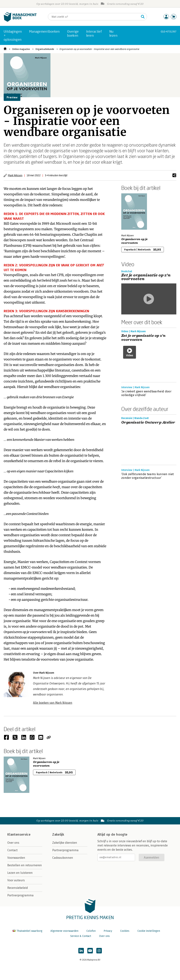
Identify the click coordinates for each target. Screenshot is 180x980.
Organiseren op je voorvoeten (134, 241)
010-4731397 (169, 31)
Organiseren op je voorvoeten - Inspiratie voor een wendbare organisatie (99, 49)
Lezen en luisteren (20, 873)
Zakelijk (58, 835)
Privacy (108, 931)
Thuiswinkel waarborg (28, 931)
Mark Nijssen (15, 175)
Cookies (125, 931)
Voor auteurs (16, 880)
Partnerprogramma (20, 895)
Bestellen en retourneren (25, 865)
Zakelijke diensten (65, 843)
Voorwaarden (16, 858)
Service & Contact (81, 936)
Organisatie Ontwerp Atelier (148, 422)
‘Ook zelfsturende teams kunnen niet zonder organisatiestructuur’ (148, 476)
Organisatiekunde (45, 49)
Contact (12, 850)
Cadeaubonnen (63, 858)
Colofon (91, 931)
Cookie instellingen (149, 931)
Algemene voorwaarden (64, 931)
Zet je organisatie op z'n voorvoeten (143, 338)
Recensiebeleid (18, 888)
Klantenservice (19, 835)
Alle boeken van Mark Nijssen (53, 703)
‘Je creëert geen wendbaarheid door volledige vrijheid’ (146, 393)
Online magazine (21, 49)
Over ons (13, 843)
